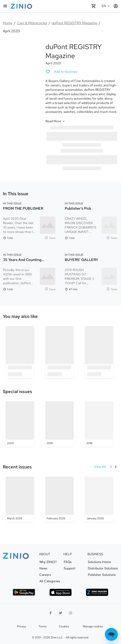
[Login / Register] (116, 6)
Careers (45, 575)
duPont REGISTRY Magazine (74, 23)
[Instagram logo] (71, 613)
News (43, 568)
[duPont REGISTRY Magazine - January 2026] (99, 499)
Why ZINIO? (48, 562)
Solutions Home (99, 562)
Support (70, 568)
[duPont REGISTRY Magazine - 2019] (59, 424)
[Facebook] (50, 613)
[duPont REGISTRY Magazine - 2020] (20, 424)
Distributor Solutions (103, 568)
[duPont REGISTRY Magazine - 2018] (99, 424)
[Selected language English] (106, 6)
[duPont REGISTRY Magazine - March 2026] (20, 499)
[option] (20, 352)
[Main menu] (5, 6)
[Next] (116, 467)
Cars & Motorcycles (32, 23)
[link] (20, 316)
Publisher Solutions (102, 575)
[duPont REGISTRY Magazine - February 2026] (59, 499)
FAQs (68, 562)
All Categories (50, 581)
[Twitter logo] (61, 613)
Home (8, 23)
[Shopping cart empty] (94, 6)
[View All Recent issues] (100, 467)
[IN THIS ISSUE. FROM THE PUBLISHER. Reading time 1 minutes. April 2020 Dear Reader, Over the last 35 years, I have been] (29, 220)
